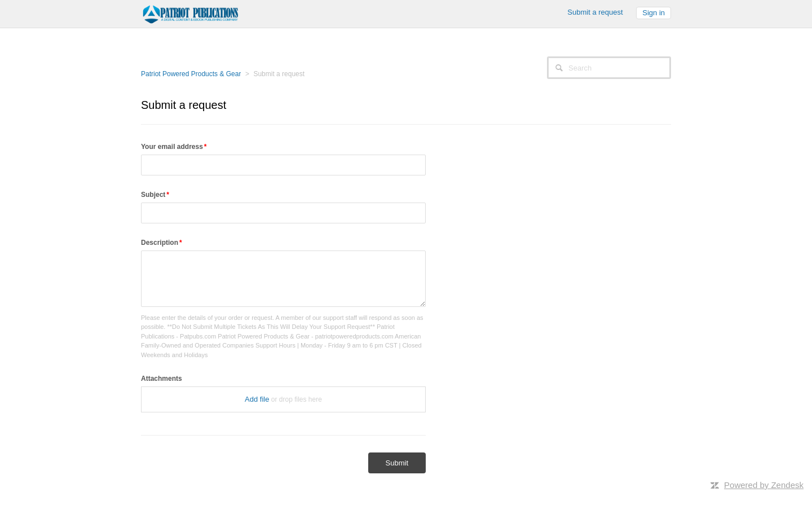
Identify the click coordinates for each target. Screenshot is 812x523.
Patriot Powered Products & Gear (191, 74)
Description (160, 243)
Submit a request (595, 12)
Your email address (172, 147)
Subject (153, 195)
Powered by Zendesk (764, 485)
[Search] (609, 68)
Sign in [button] (654, 13)
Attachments (162, 379)
